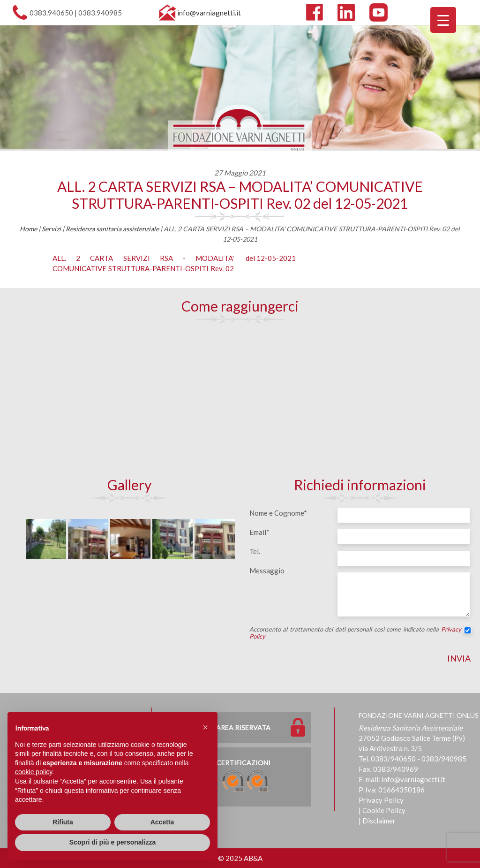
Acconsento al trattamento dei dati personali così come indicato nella (360, 633)
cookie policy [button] (34, 772)
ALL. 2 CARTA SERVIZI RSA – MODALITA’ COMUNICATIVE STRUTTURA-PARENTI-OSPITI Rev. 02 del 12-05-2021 (240, 195)
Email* (259, 532)
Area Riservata (243, 727)
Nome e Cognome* (278, 513)
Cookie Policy (384, 810)
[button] (205, 727)
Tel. (255, 551)
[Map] (240, 399)
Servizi (51, 229)
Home (28, 229)
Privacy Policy (381, 800)
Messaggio (267, 571)
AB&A (253, 858)
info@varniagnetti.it (209, 13)
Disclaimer (379, 821)
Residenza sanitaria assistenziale (112, 229)
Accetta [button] (162, 822)
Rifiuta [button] (63, 822)
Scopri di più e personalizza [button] (112, 842)
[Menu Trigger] (443, 20)
